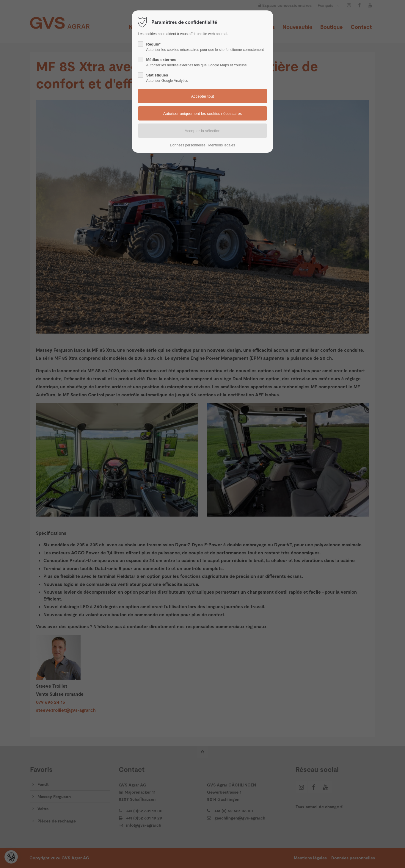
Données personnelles (187, 145)
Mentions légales (222, 145)
